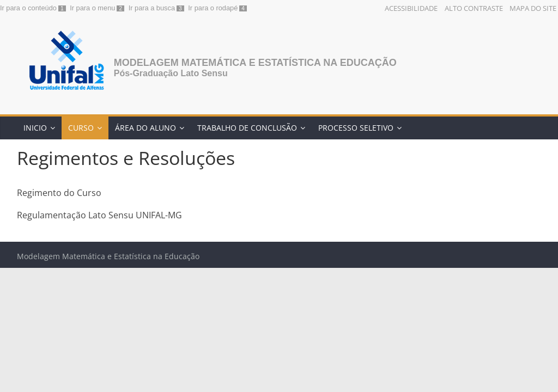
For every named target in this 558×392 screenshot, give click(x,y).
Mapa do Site (533, 8)
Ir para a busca (152, 8)
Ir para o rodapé (213, 8)
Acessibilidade (411, 8)
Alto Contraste (474, 8)
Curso (81, 128)
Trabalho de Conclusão (247, 128)
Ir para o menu (92, 8)
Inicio (35, 128)
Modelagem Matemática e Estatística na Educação (255, 63)
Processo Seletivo (356, 128)
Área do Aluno (145, 128)
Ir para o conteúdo (28, 8)
